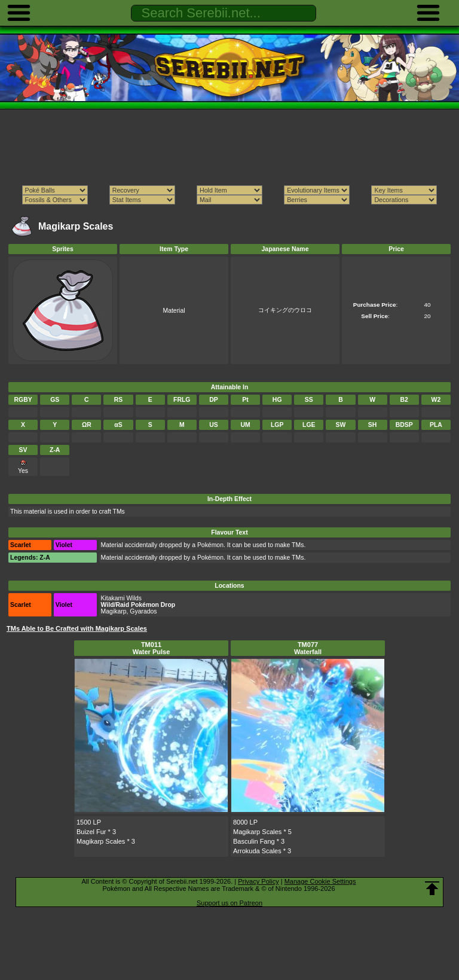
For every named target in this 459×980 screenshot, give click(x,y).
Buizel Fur (91, 832)
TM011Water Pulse (152, 648)
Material (174, 311)
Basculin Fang (254, 841)
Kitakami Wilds (121, 598)
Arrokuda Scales (257, 851)
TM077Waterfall (308, 648)
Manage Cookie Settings (320, 881)
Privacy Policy (258, 881)
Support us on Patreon (229, 903)
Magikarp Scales (101, 841)
